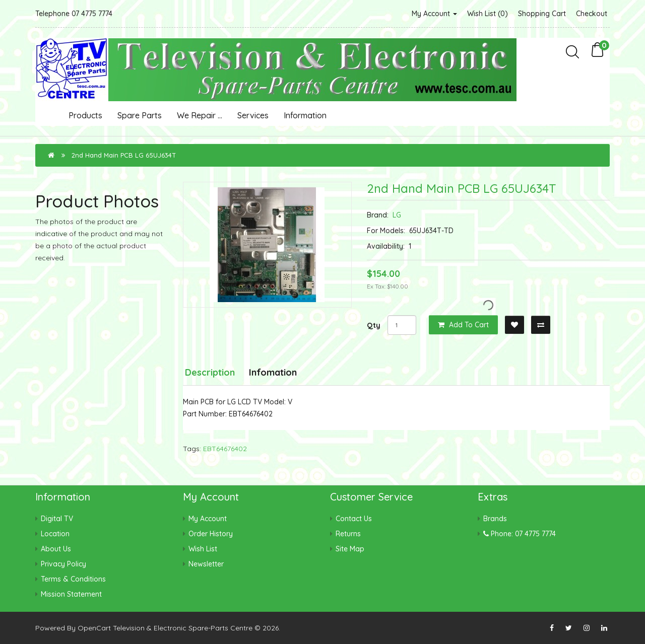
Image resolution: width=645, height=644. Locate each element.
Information (305, 115)
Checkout (592, 14)
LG (397, 215)
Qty (374, 325)
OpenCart (94, 628)
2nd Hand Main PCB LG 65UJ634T (124, 155)
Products (85, 115)
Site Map (350, 549)
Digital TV (57, 519)
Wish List (203, 549)
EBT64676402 (225, 449)
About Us (56, 549)
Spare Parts (140, 115)
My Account (434, 14)
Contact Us (354, 519)
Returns (348, 534)
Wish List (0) (488, 14)
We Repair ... (200, 115)
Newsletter (206, 564)
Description (210, 372)
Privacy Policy (63, 564)
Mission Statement (71, 594)
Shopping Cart (542, 14)
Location (55, 534)
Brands (495, 519)
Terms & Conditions (73, 579)
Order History (211, 534)
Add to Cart (463, 325)
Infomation (273, 372)
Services (253, 115)
